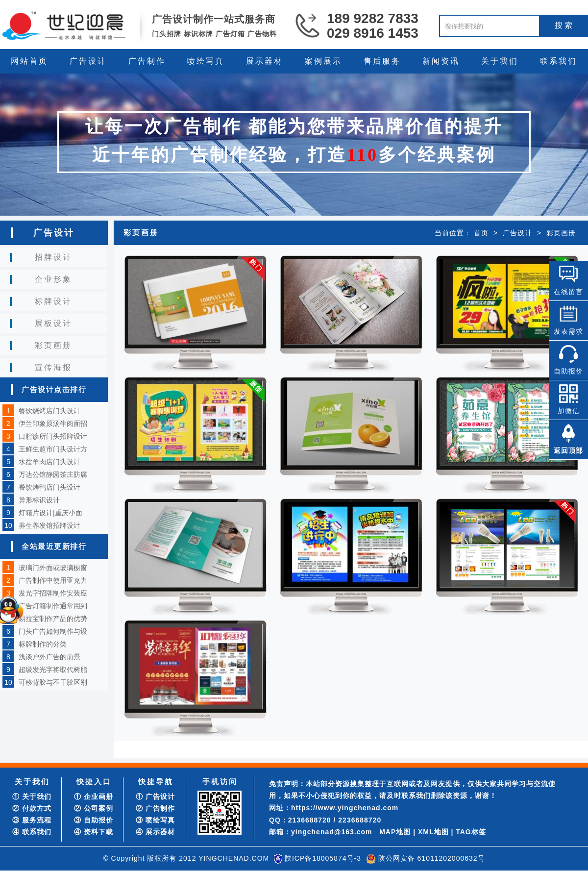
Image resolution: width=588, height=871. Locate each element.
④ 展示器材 (155, 832)
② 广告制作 (155, 808)
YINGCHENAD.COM (234, 858)
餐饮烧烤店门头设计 (49, 411)
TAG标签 (471, 832)
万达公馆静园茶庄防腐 (53, 474)
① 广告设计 (155, 796)
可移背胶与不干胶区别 (53, 682)
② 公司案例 (94, 808)
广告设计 (88, 61)
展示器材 (265, 61)
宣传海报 (53, 367)
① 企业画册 (94, 796)
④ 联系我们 (32, 832)
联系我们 (559, 61)
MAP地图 (395, 832)
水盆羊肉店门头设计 (49, 462)
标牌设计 (53, 301)
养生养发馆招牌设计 (49, 525)
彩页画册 (53, 345)
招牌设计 (53, 257)
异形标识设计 (39, 500)
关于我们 (500, 61)
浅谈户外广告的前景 (49, 657)
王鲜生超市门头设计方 (53, 449)
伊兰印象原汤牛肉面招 (53, 423)
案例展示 (323, 61)
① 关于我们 (32, 796)
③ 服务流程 (32, 820)
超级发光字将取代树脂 (53, 670)
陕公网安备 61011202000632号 (432, 858)
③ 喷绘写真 (155, 820)
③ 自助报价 (94, 820)
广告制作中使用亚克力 (53, 580)
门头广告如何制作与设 (53, 631)
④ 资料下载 (94, 832)
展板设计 (53, 323)
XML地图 (433, 832)
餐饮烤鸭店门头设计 (49, 487)
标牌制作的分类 (43, 644)
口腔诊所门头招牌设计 (53, 436)
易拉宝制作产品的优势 (53, 619)
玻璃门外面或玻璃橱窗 (53, 568)
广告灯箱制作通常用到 (53, 606)
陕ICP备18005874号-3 (323, 858)
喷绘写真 (206, 61)
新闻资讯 (441, 61)
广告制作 (147, 61)
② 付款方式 (32, 808)
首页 (481, 233)
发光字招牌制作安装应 (53, 593)
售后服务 (382, 61)
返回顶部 (568, 450)
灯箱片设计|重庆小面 (50, 513)
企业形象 (53, 279)
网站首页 (29, 61)
